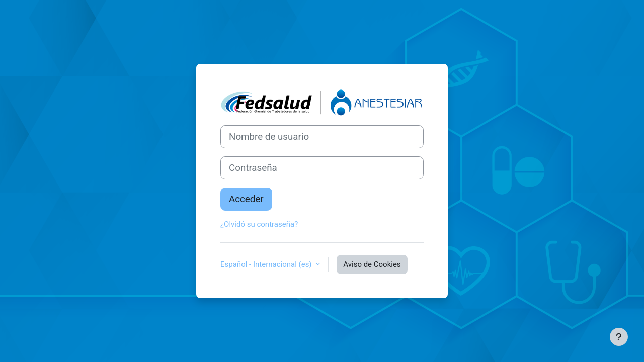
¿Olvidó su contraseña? (259, 224)
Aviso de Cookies (372, 264)
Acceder (246, 199)
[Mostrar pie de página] (619, 337)
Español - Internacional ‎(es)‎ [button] (267, 264)
